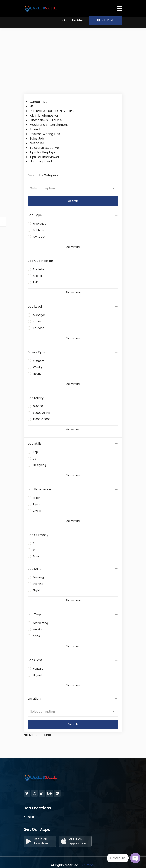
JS (34, 459)
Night (36, 590)
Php (36, 452)
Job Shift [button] (34, 569)
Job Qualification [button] (40, 261)
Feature (38, 669)
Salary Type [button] (37, 352)
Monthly (38, 361)
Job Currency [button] (38, 535)
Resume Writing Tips (45, 134)
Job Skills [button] (34, 444)
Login (63, 20)
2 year (37, 511)
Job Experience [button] (39, 489)
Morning (38, 577)
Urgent (38, 675)
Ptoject (35, 129)
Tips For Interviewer (45, 157)
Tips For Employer (43, 152)
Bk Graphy (87, 865)
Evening (38, 584)
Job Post (105, 20)
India (31, 817)
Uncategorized (41, 161)
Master (38, 276)
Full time (39, 230)
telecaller (37, 143)
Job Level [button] (35, 307)
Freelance (40, 224)
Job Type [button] (35, 215)
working (38, 629)
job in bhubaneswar (44, 116)
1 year (37, 504)
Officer (38, 322)
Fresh (37, 498)
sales (36, 636)
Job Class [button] (35, 660)
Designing (40, 465)
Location (73, 699)
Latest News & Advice (46, 120)
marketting (41, 623)
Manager (39, 315)
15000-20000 (42, 419)
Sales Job (37, 138)
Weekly (38, 367)
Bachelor (39, 269)
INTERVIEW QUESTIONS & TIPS (52, 111)
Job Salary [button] (36, 398)
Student (38, 328)
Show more (73, 247)
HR (32, 106)
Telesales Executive (44, 148)
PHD (36, 282)
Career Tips (38, 102)
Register (78, 20)
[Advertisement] (73, 59)
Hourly (37, 374)
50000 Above (42, 413)
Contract (39, 237)
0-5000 (38, 406)
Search (73, 724)
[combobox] (73, 188)
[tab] (73, 215)
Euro (36, 556)
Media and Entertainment (49, 125)
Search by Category (73, 175)
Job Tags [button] (35, 614)
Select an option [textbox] (43, 188)
